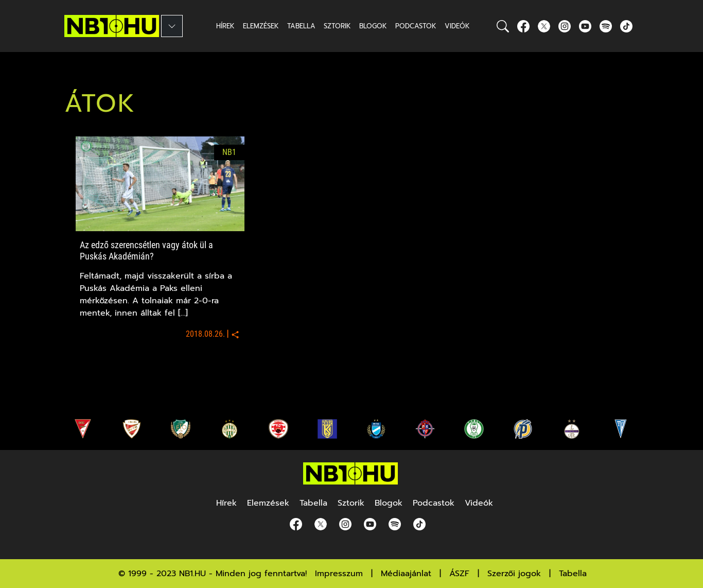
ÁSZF (459, 574)
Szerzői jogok (514, 574)
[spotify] (606, 26)
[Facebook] (523, 26)
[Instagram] (565, 26)
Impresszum (339, 574)
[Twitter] (544, 26)
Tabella (573, 574)
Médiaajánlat (406, 574)
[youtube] (585, 26)
